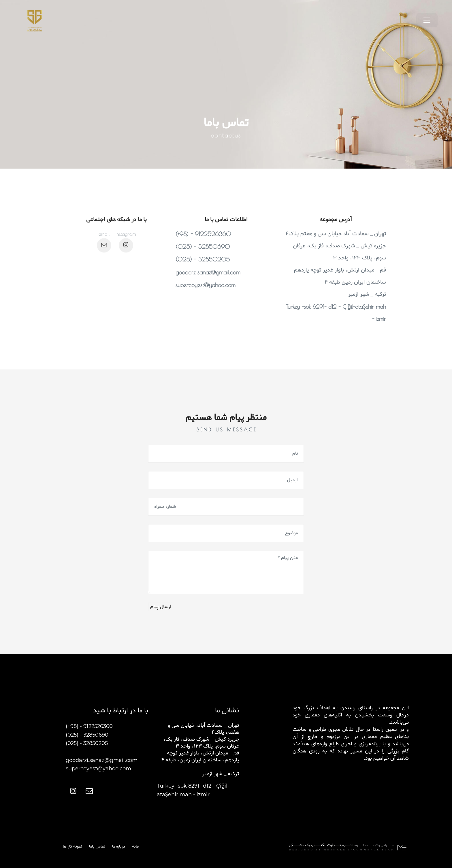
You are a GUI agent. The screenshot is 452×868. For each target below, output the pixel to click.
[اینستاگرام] (126, 262)
